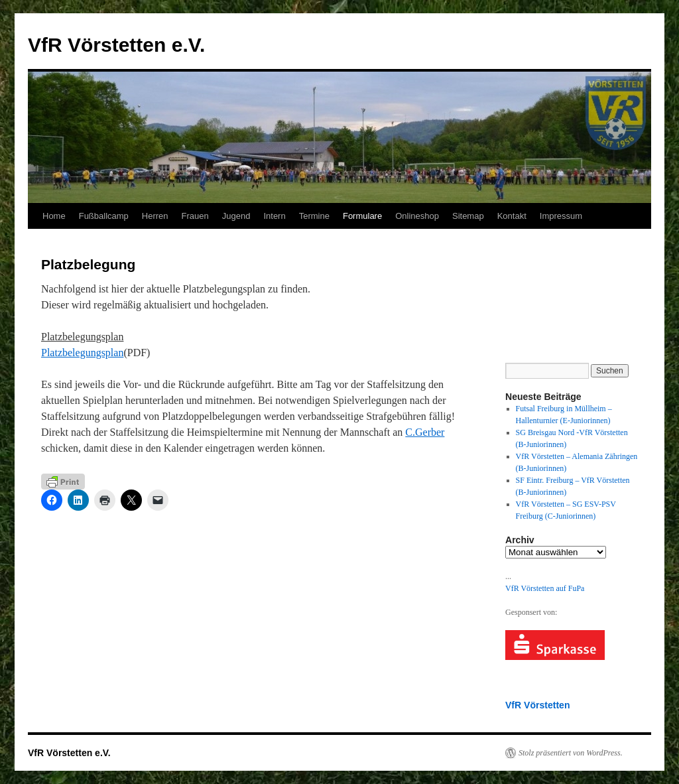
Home (54, 216)
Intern (274, 216)
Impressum (561, 216)
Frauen (195, 216)
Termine (314, 216)
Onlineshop (417, 216)
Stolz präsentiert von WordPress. (571, 753)
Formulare (362, 216)
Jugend (236, 216)
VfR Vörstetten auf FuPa (545, 588)
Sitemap (468, 216)
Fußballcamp (104, 216)
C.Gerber (425, 432)
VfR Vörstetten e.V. (116, 45)
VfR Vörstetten (537, 705)
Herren (155, 216)
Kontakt (512, 216)
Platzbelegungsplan (82, 353)
